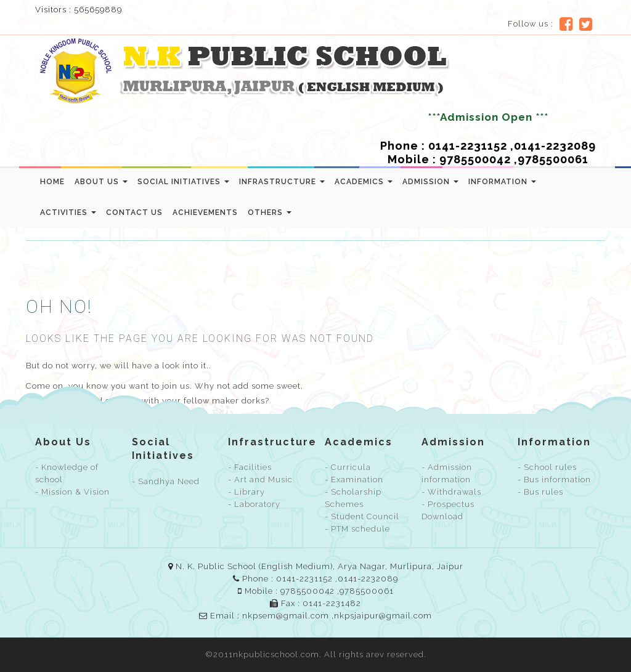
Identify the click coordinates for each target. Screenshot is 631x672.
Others (270, 213)
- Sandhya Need (166, 481)
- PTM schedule (357, 529)
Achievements (205, 213)
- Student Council (362, 516)
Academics (364, 182)
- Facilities (250, 467)
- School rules (547, 467)
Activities (68, 213)
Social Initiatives (183, 182)
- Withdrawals (451, 492)
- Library (246, 492)
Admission (430, 182)
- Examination (354, 480)
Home (52, 182)
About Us (101, 182)
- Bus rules (540, 492)
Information (502, 182)
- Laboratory (254, 504)
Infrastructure (282, 182)
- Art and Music (260, 480)
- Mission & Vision (72, 492)
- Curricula (348, 467)
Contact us (134, 213)
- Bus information (554, 480)
